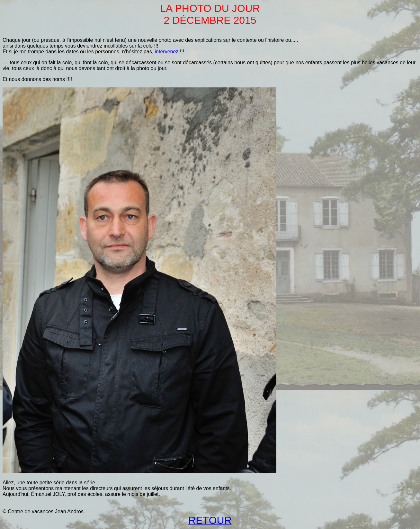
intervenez (167, 52)
